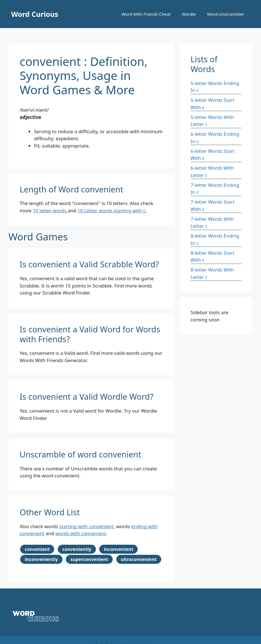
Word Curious (35, 14)
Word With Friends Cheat (146, 14)
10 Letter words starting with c (111, 211)
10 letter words (50, 211)
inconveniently (41, 559)
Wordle (189, 14)
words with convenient (81, 533)
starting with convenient (86, 526)
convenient (37, 549)
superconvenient (89, 559)
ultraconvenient (139, 559)
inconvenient (118, 549)
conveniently (77, 549)
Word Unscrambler (226, 14)
